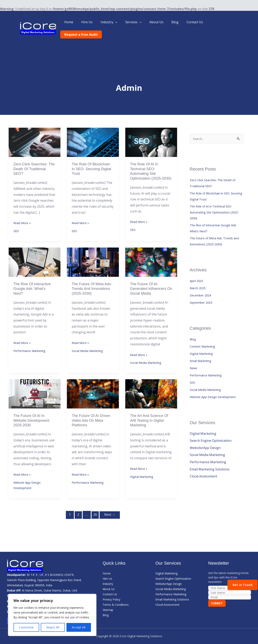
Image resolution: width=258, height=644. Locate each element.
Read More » (23, 212)
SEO (16, 221)
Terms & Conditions (116, 604)
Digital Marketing (143, 476)
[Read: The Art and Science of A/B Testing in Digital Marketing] (151, 390)
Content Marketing (204, 338)
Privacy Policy (111, 599)
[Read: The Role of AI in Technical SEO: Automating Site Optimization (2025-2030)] (151, 129)
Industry (116, 22)
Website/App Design (205, 439)
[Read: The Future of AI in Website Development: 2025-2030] (35, 390)
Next (110, 514)
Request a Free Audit (227, 22)
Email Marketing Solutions (210, 461)
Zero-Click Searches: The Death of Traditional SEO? (32, 157)
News (194, 359)
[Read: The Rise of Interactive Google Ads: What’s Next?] (35, 256)
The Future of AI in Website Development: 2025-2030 (34, 418)
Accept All (79, 627)
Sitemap (108, 610)
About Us (160, 22)
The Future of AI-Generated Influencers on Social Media (150, 284)
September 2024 (202, 294)
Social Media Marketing (89, 353)
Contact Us (196, 22)
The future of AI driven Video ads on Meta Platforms (90, 418)
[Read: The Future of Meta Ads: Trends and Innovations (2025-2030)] (93, 256)
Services (139, 22)
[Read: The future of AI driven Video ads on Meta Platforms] (93, 390)
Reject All (53, 627)
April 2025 (197, 272)
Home (79, 22)
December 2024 (201, 286)
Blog (177, 22)
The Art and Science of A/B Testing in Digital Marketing (151, 418)
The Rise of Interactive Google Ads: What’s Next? (34, 284)
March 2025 (199, 279)
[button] (122, 22)
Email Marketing (202, 352)
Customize (26, 627)
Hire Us (96, 22)
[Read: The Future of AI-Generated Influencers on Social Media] (151, 256)
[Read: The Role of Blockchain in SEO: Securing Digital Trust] (93, 129)
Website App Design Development (216, 388)
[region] (52, 615)
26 (95, 514)
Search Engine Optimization (211, 432)
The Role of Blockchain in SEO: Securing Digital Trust (93, 157)
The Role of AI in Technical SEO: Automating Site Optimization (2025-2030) (148, 162)
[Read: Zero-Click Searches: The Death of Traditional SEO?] (35, 129)
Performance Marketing (32, 347)
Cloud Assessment (203, 468)
